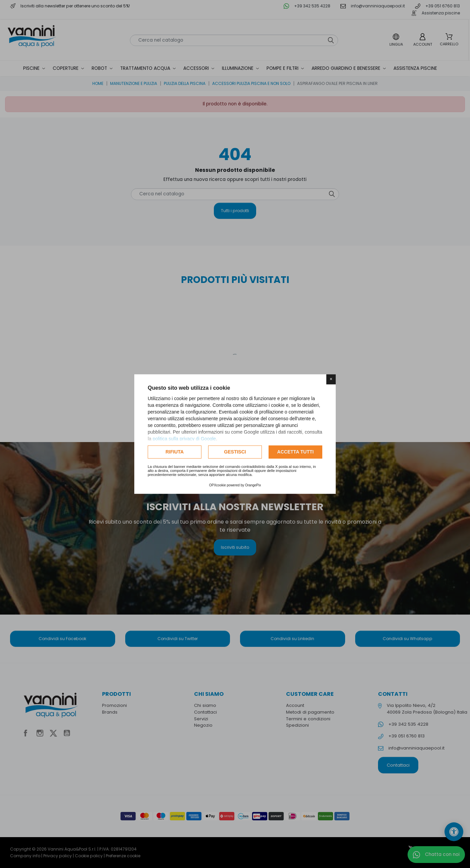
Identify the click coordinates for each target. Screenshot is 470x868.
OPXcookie (218, 485)
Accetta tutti (296, 452)
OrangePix (253, 485)
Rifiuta (175, 452)
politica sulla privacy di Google (184, 439)
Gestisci (235, 452)
